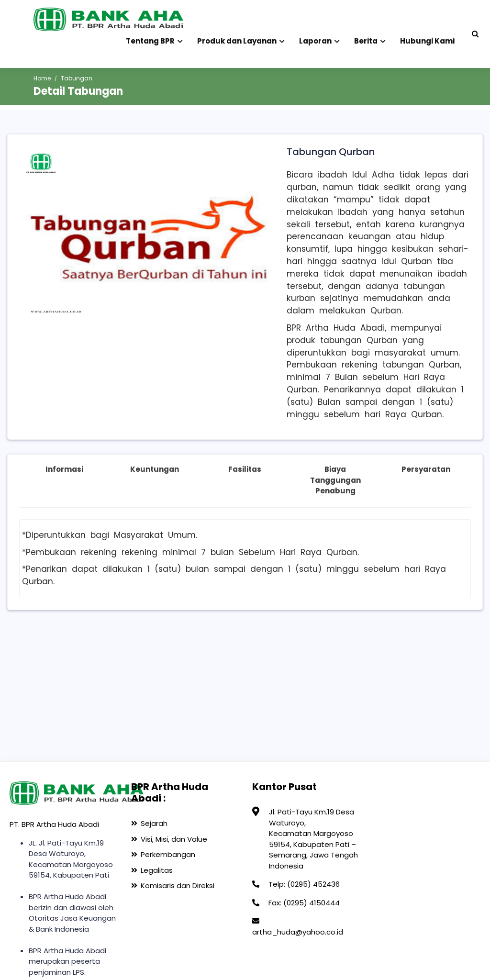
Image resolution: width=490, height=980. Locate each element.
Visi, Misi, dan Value (174, 839)
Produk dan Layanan (241, 39)
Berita (370, 39)
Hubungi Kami (427, 41)
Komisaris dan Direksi (178, 885)
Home (42, 78)
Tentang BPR (154, 39)
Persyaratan (426, 469)
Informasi (64, 469)
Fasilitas (245, 469)
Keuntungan (155, 469)
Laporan (319, 39)
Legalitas (157, 870)
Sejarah (154, 823)
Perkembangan (168, 854)
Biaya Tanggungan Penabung (335, 480)
